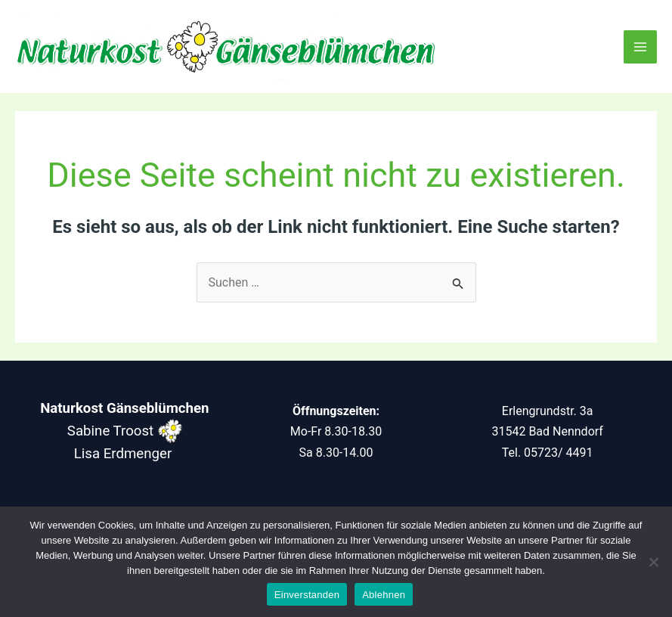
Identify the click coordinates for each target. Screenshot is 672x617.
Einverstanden (307, 595)
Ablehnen (384, 595)
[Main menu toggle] (640, 47)
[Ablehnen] (653, 562)
